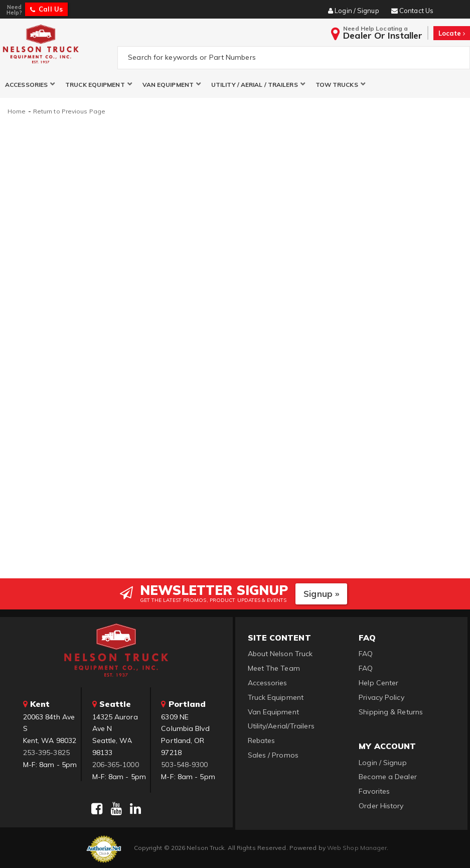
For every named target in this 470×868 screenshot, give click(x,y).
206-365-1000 (116, 765)
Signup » (321, 594)
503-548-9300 (184, 765)
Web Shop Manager (357, 848)
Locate (452, 33)
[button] (30, 85)
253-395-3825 (46, 753)
